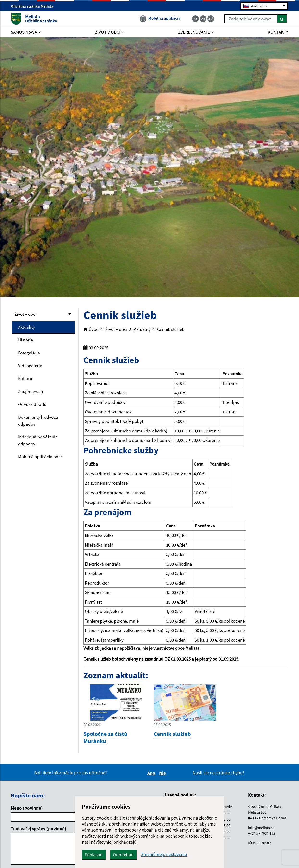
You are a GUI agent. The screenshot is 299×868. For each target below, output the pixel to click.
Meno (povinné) (27, 808)
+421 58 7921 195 (262, 833)
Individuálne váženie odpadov (38, 440)
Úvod (91, 329)
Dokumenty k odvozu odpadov (38, 421)
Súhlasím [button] (94, 855)
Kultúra (25, 379)
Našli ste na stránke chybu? (219, 773)
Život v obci (25, 314)
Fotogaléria (29, 353)
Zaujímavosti (31, 391)
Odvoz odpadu (32, 404)
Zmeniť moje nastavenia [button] (164, 854)
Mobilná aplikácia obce (40, 457)
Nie (163, 773)
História (26, 340)
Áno (152, 773)
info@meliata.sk (261, 828)
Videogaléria (30, 366)
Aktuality (26, 327)
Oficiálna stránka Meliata (34, 6)
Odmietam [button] (123, 855)
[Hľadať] (282, 19)
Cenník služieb (171, 329)
